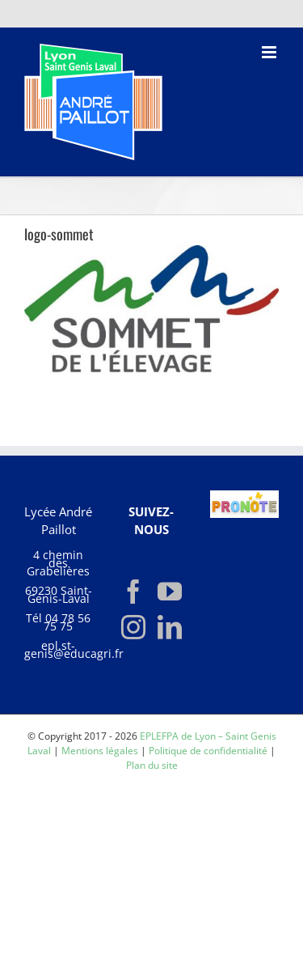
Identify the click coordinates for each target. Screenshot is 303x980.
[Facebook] (133, 592)
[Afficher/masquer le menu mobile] (270, 52)
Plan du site (152, 765)
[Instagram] (133, 627)
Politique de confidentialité (208, 751)
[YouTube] (170, 592)
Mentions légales (100, 751)
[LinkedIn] (170, 627)
